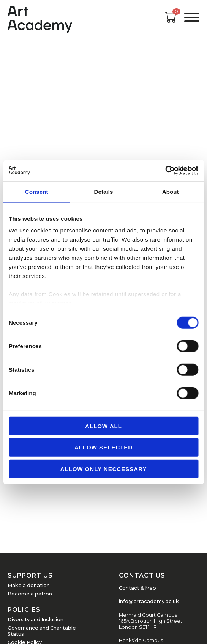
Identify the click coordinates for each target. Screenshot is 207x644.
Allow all (103, 426)
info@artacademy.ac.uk (149, 601)
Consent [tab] (37, 191)
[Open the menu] (192, 19)
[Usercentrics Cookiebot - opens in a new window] (165, 171)
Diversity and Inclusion (36, 620)
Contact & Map (137, 588)
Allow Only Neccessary (104, 469)
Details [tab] (104, 191)
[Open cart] (171, 21)
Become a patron (30, 594)
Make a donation (29, 585)
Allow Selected (103, 447)
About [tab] (171, 191)
